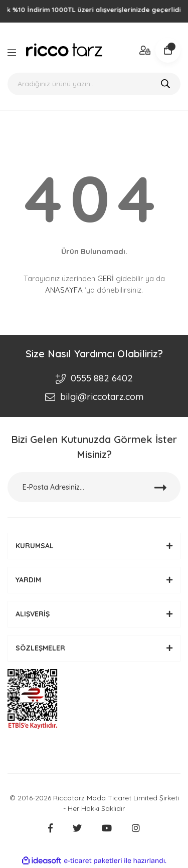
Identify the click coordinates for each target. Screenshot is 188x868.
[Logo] (64, 50)
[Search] (94, 84)
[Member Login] (145, 50)
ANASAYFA (64, 290)
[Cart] (168, 50)
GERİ (106, 278)
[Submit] (160, 487)
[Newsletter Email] (94, 487)
